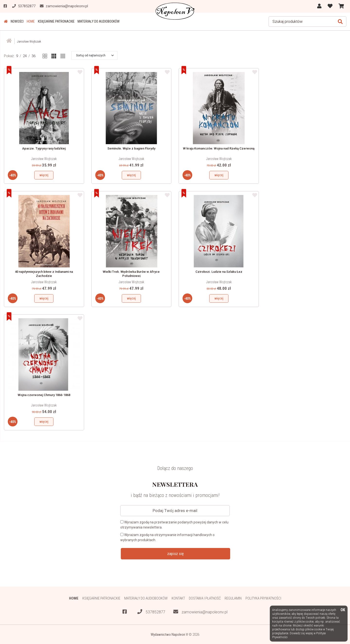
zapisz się (175, 553)
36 (34, 56)
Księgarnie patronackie (56, 21)
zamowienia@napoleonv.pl (200, 612)
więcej (44, 175)
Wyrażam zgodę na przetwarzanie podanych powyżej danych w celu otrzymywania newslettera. (174, 525)
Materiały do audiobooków (98, 21)
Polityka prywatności (264, 598)
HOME (30, 21)
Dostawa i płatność (205, 598)
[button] (95, 55)
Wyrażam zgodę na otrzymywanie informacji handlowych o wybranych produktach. (167, 537)
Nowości (17, 21)
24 (25, 56)
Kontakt (178, 598)
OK (343, 610)
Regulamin (233, 598)
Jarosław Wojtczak (44, 159)
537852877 (151, 612)
